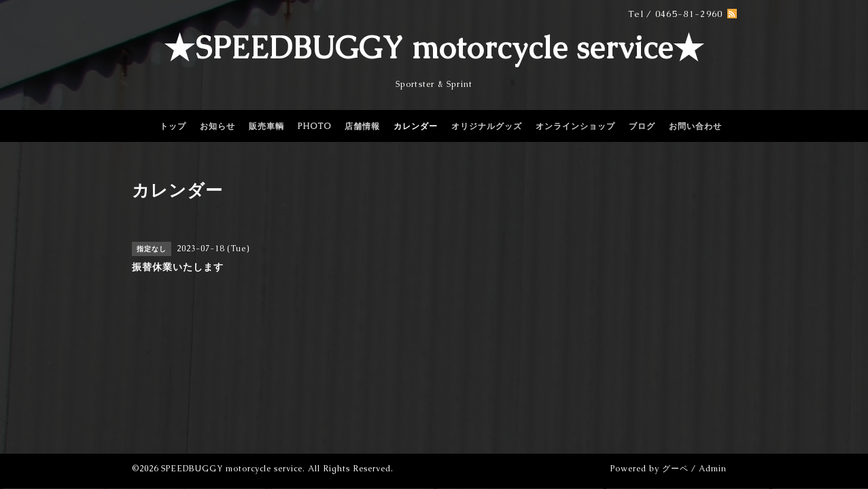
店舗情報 (362, 126)
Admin (713, 469)
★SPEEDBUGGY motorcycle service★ (434, 48)
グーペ (675, 469)
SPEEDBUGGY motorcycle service (232, 469)
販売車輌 (266, 126)
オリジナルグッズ (487, 126)
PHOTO (314, 126)
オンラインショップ (575, 126)
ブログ (642, 126)
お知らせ (218, 126)
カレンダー (416, 126)
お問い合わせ (695, 126)
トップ (173, 126)
